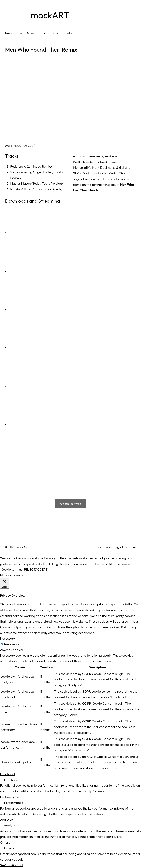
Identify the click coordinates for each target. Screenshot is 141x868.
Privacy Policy (103, 547)
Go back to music (70, 504)
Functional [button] (7, 774)
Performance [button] (10, 797)
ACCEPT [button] (41, 569)
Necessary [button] (7, 638)
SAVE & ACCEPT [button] (12, 865)
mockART (50, 15)
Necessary (12, 644)
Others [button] (5, 842)
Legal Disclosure (125, 547)
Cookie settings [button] (12, 569)
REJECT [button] (30, 569)
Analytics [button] (7, 820)
